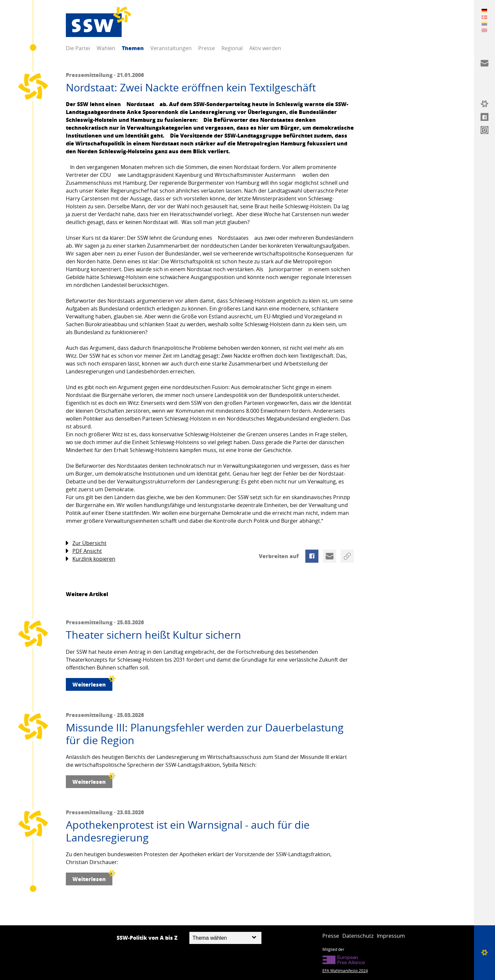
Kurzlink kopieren (91, 559)
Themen (133, 48)
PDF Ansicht (84, 551)
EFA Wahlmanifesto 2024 (345, 971)
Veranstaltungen (171, 48)
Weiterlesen (92, 683)
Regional (232, 48)
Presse (207, 48)
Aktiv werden (265, 48)
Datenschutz (358, 936)
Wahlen (106, 48)
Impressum (391, 936)
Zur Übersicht (86, 543)
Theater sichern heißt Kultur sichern (153, 635)
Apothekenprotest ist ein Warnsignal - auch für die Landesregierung (188, 831)
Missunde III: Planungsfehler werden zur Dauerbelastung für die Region (205, 734)
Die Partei (78, 48)
